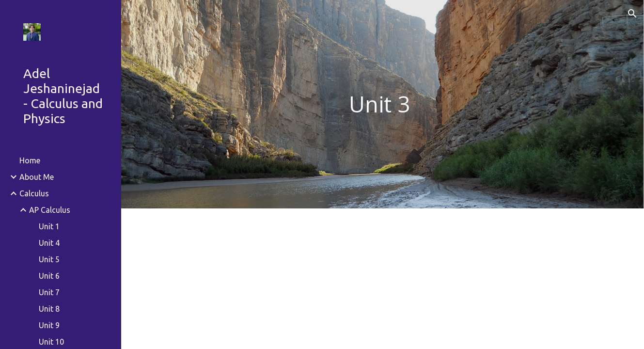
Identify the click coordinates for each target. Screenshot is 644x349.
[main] (383, 104)
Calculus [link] (34, 193)
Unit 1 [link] (49, 226)
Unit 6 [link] (49, 276)
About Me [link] (37, 177)
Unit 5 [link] (49, 259)
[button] (632, 14)
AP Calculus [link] (50, 210)
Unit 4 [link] (49, 243)
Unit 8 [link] (49, 309)
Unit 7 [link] (49, 292)
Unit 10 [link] (51, 342)
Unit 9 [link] (49, 325)
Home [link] (30, 160)
